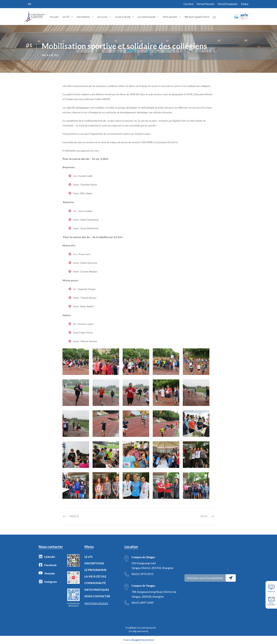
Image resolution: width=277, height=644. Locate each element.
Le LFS (66, 17)
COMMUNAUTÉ (95, 583)
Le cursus (102, 17)
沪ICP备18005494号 (138, 631)
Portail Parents (206, 4)
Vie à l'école (50, 55)
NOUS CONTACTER (97, 596)
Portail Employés (228, 4)
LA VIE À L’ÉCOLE (95, 576)
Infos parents (170, 17)
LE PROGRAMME (95, 570)
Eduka (245, 4)
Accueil (54, 17)
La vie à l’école (123, 17)
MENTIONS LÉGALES (96, 603)
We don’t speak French (197, 17)
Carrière (189, 4)
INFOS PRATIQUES (97, 590)
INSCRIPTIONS (94, 563)
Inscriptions (83, 17)
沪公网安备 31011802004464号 (141, 628)
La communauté (147, 17)
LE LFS (88, 557)
